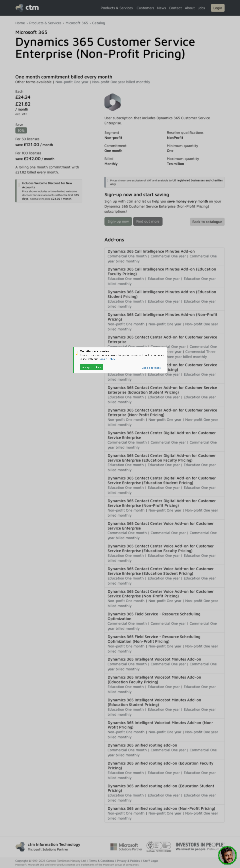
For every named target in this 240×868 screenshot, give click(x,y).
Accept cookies (92, 367)
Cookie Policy (107, 359)
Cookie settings (151, 368)
